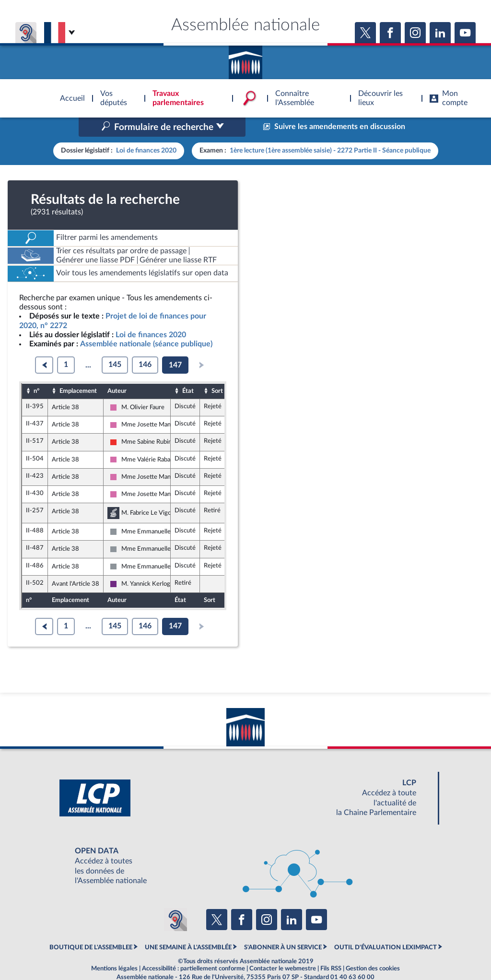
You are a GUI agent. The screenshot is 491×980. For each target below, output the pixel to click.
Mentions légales (114, 948)
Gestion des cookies (373, 948)
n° (36, 370)
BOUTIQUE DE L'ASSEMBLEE (91, 927)
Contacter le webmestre (283, 948)
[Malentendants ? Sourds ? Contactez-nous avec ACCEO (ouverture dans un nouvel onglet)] (175, 899)
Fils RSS (331, 948)
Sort (217, 370)
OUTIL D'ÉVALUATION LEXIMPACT (386, 927)
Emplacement (78, 370)
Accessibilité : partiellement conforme (193, 948)
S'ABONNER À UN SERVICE (283, 927)
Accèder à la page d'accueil (245, 59)
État (188, 370)
